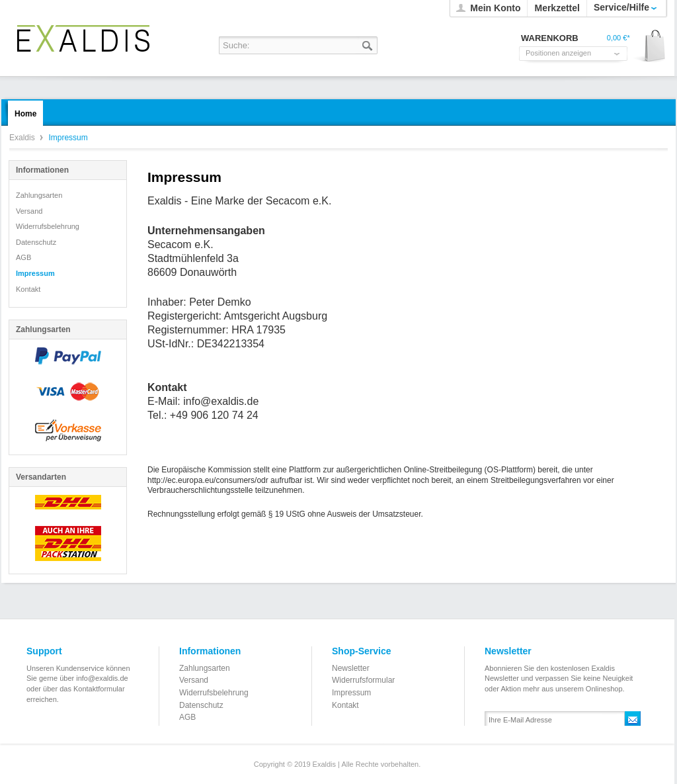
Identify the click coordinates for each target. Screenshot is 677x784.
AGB (23, 257)
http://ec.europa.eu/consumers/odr (208, 480)
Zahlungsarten (39, 195)
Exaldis (83, 38)
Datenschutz (36, 242)
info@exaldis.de (221, 401)
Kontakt (28, 289)
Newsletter (351, 668)
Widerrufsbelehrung (48, 226)
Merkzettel (557, 8)
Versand (29, 211)
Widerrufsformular (363, 680)
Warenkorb (650, 47)
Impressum (35, 273)
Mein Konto (495, 8)
